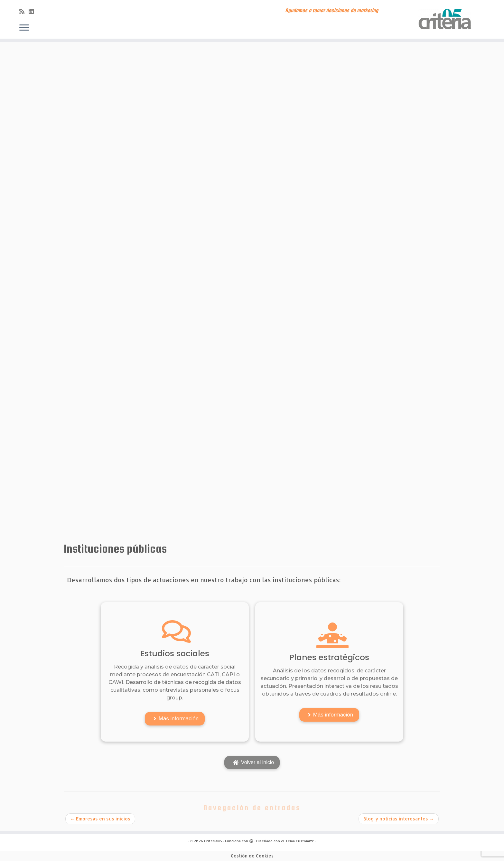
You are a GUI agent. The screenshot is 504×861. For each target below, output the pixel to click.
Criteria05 (213, 841)
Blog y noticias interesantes (399, 819)
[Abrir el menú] (24, 28)
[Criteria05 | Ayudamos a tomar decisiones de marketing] (446, 19)
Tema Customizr (300, 841)
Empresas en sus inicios (100, 819)
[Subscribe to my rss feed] (24, 11)
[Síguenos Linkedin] (33, 11)
